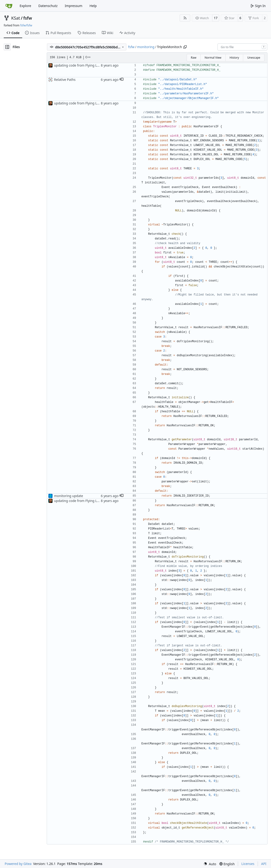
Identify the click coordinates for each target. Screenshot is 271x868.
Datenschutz (48, 6)
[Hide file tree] (7, 47)
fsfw (28, 18)
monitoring (146, 47)
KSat (16, 18)
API (264, 864)
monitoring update (68, 496)
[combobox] (242, 47)
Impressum (73, 6)
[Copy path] (185, 47)
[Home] (9, 6)
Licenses (248, 864)
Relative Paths (65, 80)
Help (93, 6)
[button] (121, 80)
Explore (25, 6)
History (234, 58)
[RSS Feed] (185, 18)
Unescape (254, 58)
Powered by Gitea (18, 864)
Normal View (213, 58)
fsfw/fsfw (26, 25)
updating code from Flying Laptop (80, 65)
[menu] (210, 864)
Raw (194, 58)
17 (216, 18)
